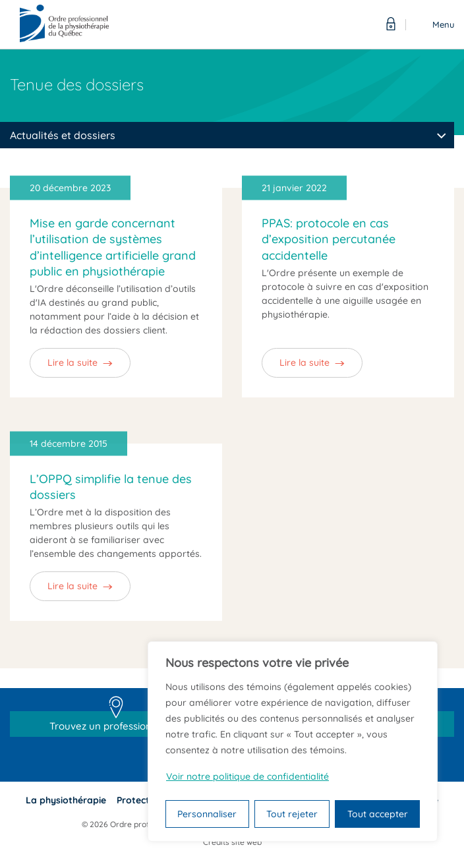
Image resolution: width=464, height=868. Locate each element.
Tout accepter (378, 814)
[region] (293, 741)
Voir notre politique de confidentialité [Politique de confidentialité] (247, 776)
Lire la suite (72, 362)
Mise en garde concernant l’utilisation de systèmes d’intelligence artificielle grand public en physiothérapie (113, 247)
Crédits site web (232, 842)
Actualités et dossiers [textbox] (63, 135)
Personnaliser (207, 814)
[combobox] (227, 135)
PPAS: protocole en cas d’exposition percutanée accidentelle (329, 239)
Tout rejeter (292, 814)
